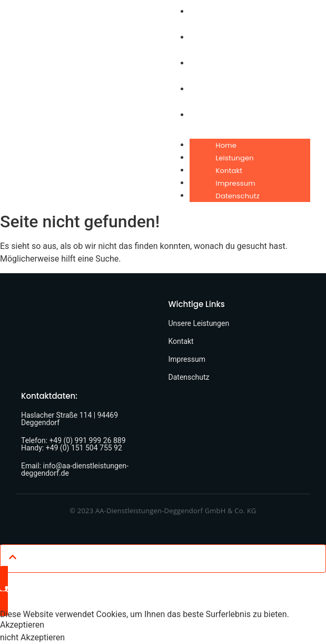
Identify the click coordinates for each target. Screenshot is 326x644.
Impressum (236, 183)
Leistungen (235, 158)
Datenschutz (238, 196)
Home (226, 145)
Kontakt (229, 171)
